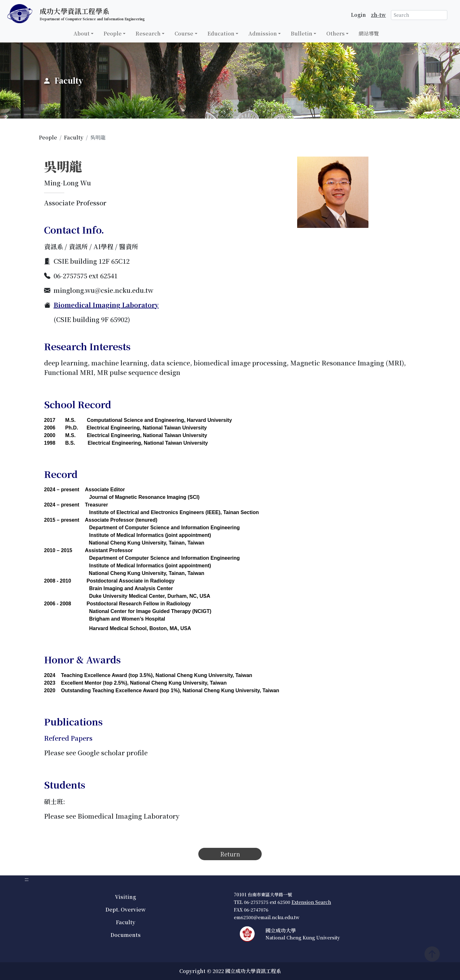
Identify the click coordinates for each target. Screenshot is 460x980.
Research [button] (148, 33)
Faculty (74, 137)
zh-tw (378, 15)
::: (2, 46)
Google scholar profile (113, 753)
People (48, 137)
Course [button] (184, 33)
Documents (126, 935)
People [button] (113, 33)
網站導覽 (369, 33)
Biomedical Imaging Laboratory (106, 305)
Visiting (125, 897)
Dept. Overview (126, 909)
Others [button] (335, 33)
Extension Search (311, 902)
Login (358, 15)
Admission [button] (263, 33)
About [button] (82, 33)
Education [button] (221, 33)
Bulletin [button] (302, 33)
